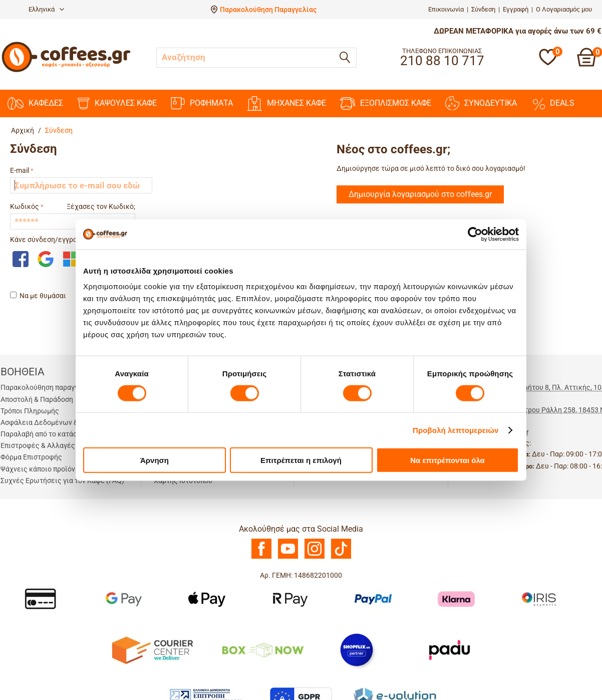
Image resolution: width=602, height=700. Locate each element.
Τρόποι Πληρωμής (30, 411)
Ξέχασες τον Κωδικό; (101, 206)
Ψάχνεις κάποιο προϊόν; (39, 469)
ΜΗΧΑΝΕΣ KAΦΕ (286, 103)
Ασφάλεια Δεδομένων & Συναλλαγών (60, 422)
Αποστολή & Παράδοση (37, 399)
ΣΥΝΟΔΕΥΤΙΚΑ (481, 103)
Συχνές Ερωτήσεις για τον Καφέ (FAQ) (62, 481)
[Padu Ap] (450, 649)
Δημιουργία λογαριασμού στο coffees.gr (420, 194)
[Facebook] (261, 556)
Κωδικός (25, 206)
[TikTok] (341, 556)
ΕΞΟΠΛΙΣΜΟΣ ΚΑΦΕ (386, 103)
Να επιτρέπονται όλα (447, 460)
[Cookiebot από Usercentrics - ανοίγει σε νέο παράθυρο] (475, 234)
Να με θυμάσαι (38, 296)
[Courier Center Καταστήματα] (152, 649)
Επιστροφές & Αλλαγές (38, 445)
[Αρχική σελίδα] (66, 71)
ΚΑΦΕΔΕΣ (35, 103)
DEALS (553, 103)
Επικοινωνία (446, 9)
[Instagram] (315, 556)
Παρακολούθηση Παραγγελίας (268, 10)
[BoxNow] (262, 649)
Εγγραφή (516, 9)
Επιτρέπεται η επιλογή (301, 460)
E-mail (20, 170)
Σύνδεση (483, 9)
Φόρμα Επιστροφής (31, 457)
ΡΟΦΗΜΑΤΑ (202, 103)
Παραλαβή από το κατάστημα (47, 434)
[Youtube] (288, 556)
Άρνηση (155, 460)
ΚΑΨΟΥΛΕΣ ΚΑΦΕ (117, 103)
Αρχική (23, 130)
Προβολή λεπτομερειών (456, 430)
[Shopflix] (357, 649)
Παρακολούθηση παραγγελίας (49, 387)
